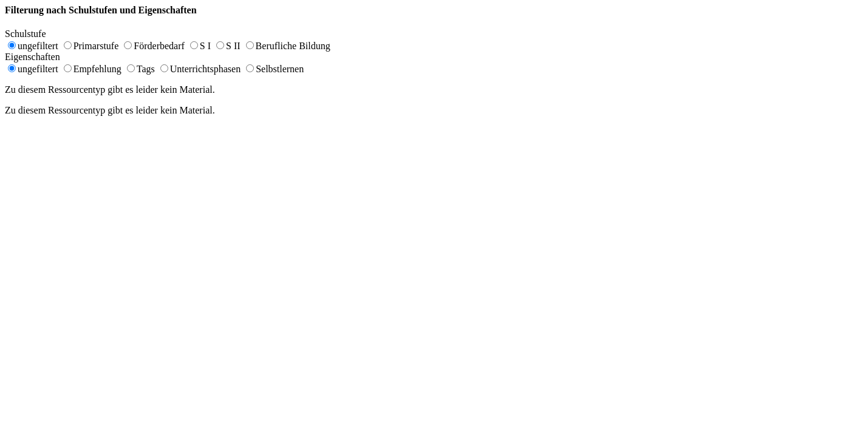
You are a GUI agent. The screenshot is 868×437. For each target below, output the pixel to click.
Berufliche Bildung (293, 46)
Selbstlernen (280, 69)
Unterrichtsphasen (205, 69)
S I (205, 46)
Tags (146, 69)
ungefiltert (38, 46)
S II (233, 46)
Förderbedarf (159, 46)
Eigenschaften (39, 57)
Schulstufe (32, 34)
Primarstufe (96, 46)
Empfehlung (97, 69)
